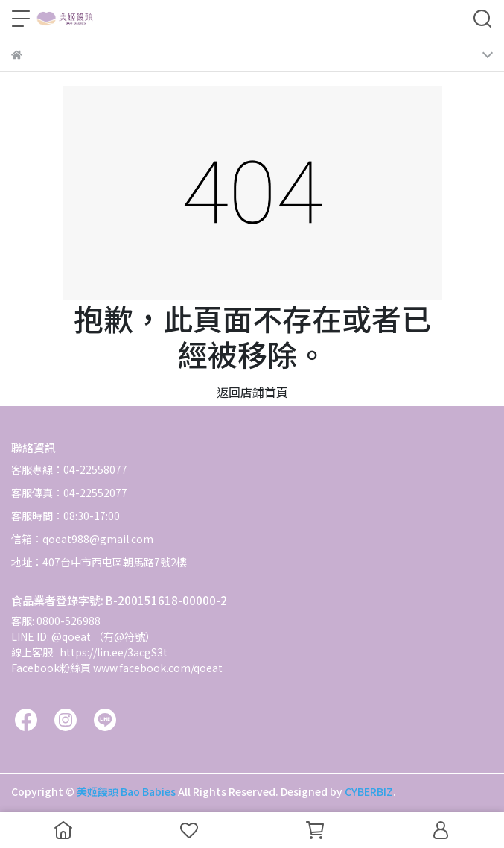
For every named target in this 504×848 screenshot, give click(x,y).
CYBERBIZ (369, 791)
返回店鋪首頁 (252, 392)
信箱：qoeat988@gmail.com (82, 539)
